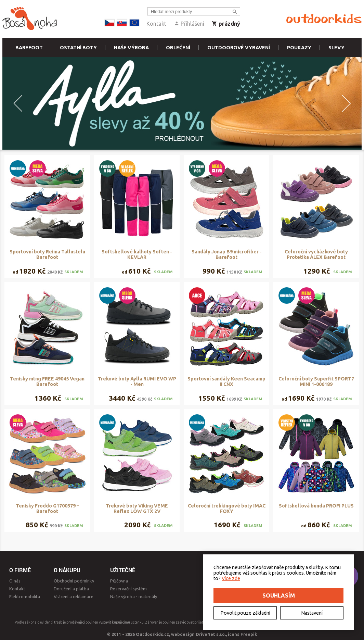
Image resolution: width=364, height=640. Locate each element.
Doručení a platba (71, 589)
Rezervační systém (128, 589)
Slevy (336, 48)
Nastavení (312, 613)
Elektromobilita (25, 597)
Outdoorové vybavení (239, 48)
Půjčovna (119, 581)
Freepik (249, 634)
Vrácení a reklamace (74, 597)
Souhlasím (279, 595)
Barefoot (29, 48)
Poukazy (299, 48)
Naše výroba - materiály (134, 597)
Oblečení (178, 48)
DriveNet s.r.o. (211, 634)
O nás (15, 581)
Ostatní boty (78, 48)
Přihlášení (189, 24)
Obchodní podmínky (74, 581)
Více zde (231, 578)
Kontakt (156, 24)
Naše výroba (131, 48)
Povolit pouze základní (245, 613)
